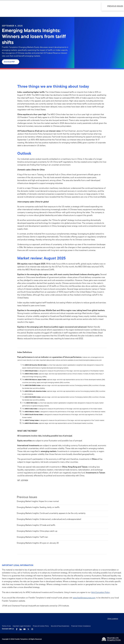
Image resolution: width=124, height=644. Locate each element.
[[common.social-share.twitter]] (27, 487)
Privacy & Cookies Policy (41, 626)
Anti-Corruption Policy (101, 592)
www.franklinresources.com (84, 598)
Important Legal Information (22, 626)
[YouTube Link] (24, 629)
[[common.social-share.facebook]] (19, 487)
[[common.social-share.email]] (31, 487)
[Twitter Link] (28, 629)
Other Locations (113, 619)
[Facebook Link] (17, 629)
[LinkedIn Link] (21, 629)
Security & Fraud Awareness (60, 626)
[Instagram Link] (32, 629)
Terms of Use (6, 626)
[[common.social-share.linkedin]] (23, 487)
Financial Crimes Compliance (81, 626)
